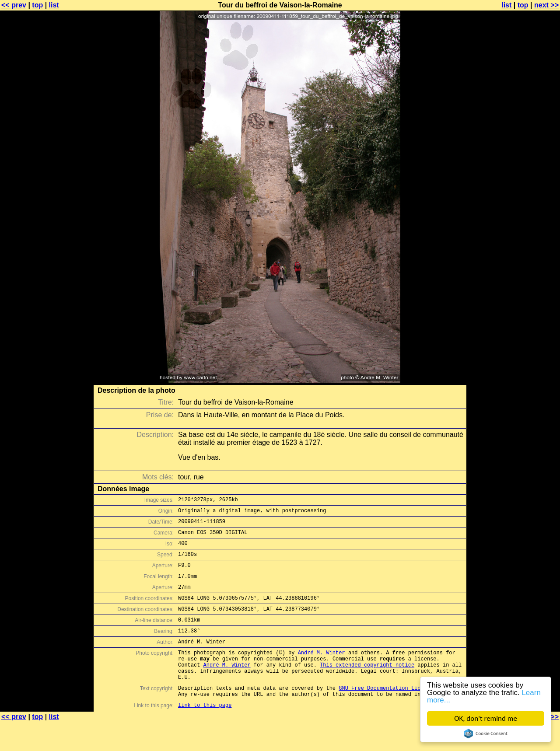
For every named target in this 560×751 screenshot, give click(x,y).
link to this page (205, 734)
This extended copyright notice (367, 687)
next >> (546, 5)
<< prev (14, 5)
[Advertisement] (525, 217)
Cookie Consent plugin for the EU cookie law (486, 734)
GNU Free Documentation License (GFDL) (397, 714)
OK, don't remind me (486, 718)
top (37, 5)
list (54, 5)
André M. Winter (322, 672)
